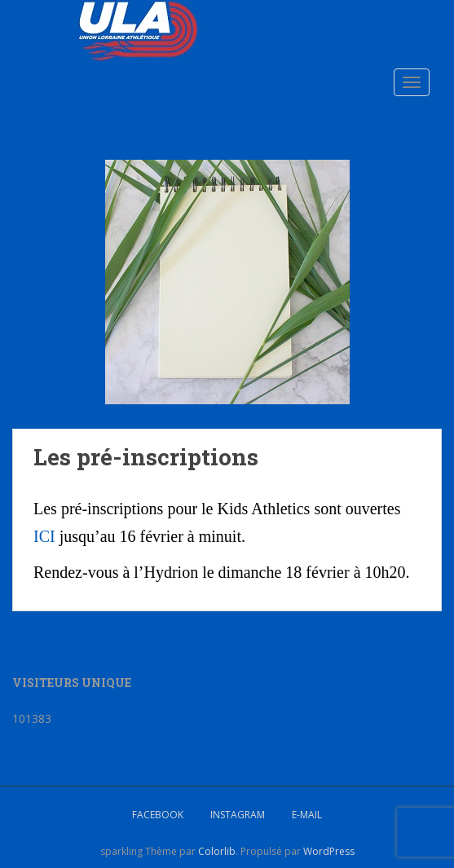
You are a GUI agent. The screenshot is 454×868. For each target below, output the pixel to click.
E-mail (307, 815)
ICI (44, 536)
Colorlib (217, 851)
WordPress (329, 851)
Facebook (158, 815)
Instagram (238, 815)
